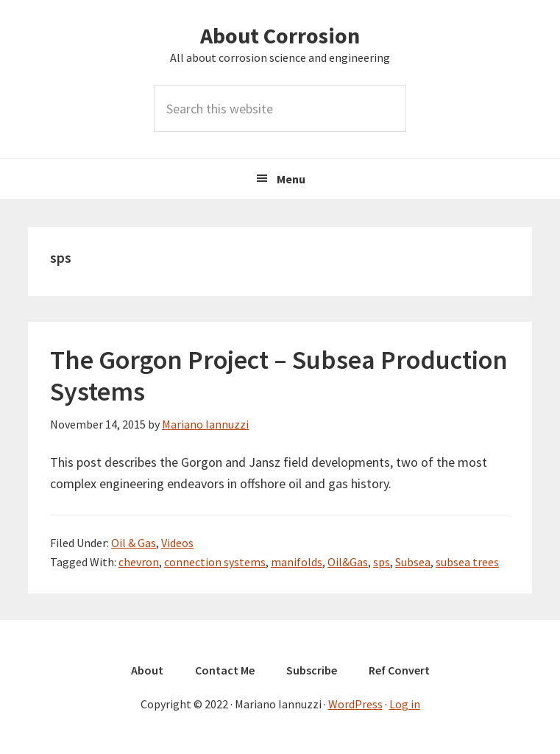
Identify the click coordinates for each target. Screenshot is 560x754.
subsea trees (467, 562)
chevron (139, 562)
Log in (405, 704)
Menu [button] (291, 179)
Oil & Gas (134, 543)
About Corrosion (280, 35)
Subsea (413, 562)
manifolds (297, 562)
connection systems (215, 562)
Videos (177, 543)
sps (382, 562)
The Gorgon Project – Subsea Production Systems (279, 376)
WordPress (355, 704)
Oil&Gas (348, 562)
